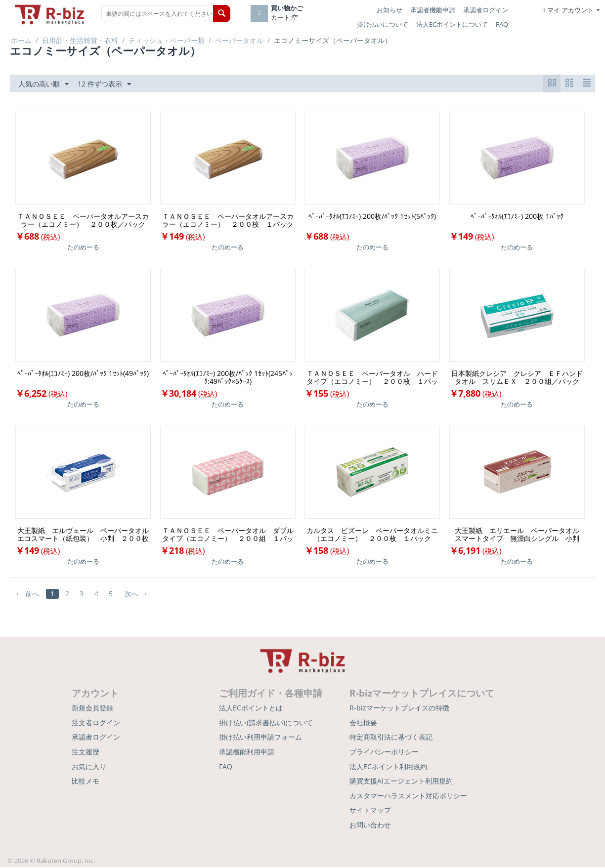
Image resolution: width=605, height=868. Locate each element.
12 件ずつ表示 (104, 84)
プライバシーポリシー (384, 752)
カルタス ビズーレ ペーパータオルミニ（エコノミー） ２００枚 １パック (372, 535)
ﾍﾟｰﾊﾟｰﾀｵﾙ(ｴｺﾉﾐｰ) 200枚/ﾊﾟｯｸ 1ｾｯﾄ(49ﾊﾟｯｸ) (83, 374)
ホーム (21, 41)
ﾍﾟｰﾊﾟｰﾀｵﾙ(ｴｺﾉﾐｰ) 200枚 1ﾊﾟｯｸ (517, 217)
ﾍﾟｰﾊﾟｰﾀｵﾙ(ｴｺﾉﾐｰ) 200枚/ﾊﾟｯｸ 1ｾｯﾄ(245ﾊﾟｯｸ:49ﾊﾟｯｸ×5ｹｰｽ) (228, 378)
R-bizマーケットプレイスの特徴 (399, 709)
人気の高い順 (43, 84)
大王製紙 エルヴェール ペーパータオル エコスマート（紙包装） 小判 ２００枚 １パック (84, 535)
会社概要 (363, 723)
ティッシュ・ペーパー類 (167, 41)
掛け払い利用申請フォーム (260, 738)
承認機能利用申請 (247, 752)
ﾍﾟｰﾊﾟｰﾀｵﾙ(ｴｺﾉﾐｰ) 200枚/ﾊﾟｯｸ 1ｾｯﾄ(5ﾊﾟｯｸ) (372, 217)
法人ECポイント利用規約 (388, 767)
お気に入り (89, 767)
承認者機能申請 (433, 10)
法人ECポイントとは (251, 709)
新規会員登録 (92, 709)
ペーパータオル (239, 41)
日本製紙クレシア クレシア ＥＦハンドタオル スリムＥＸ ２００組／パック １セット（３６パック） (518, 378)
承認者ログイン (486, 10)
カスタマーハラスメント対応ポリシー (408, 796)
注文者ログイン (96, 723)
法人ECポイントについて (452, 24)
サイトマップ (370, 811)
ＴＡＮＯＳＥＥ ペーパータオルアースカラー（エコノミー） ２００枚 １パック (228, 221)
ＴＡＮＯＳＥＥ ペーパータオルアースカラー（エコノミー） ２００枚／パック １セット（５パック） (84, 221)
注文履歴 (86, 752)
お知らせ (389, 10)
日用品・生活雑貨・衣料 (80, 41)
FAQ (502, 24)
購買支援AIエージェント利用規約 (401, 782)
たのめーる (83, 248)
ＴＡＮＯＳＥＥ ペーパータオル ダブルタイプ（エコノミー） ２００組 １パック (228, 535)
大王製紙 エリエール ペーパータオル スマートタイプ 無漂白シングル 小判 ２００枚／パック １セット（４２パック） (520, 535)
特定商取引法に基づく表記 (391, 738)
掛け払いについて (383, 24)
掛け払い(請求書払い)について (266, 723)
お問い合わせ (370, 825)
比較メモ (86, 782)
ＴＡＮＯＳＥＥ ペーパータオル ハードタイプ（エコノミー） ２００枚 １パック (372, 378)
